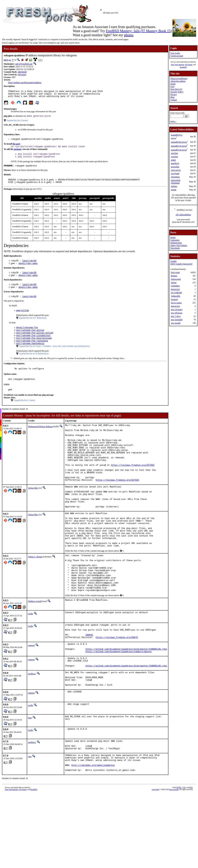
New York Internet (177, 65)
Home (173, 237)
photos (129, 35)
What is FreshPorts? (179, 78)
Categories (175, 240)
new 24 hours (177, 310)
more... (173, 121)
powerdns (175, 167)
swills (30, 659)
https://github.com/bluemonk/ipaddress (25, 83)
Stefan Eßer (33, 513)
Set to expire (176, 303)
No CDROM (176, 293)
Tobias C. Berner (35, 594)
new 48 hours (177, 313)
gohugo (174, 186)
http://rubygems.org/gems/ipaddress (93, 825)
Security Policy (177, 92)
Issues (173, 84)
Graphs (173, 261)
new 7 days (176, 316)
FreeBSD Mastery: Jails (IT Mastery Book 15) (139, 31)
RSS (191, 849)
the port (16, 147)
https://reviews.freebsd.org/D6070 (117, 685)
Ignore (174, 283)
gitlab (173, 160)
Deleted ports (176, 243)
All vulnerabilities (183, 215)
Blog (172, 97)
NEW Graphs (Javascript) (181, 264)
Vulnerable (176, 296)
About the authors (178, 81)
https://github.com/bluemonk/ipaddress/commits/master (119, 702)
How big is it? (176, 89)
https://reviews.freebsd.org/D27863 (133, 486)
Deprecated (176, 279)
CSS (184, 849)
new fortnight (177, 320)
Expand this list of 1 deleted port (33, 326)
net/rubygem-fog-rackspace (32, 351)
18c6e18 (22, 72)
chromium (175, 177)
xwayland (175, 173)
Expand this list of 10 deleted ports (34, 364)
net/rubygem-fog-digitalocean (34, 348)
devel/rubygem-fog (27, 336)
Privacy (174, 94)
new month (176, 323)
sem (30, 814)
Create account (177, 56)
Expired (174, 299)
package (18, 152)
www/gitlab (23, 319)
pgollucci (32, 726)
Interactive (175, 306)
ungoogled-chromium (176, 182)
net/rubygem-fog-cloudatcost (33, 345)
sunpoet (31, 693)
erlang (174, 190)
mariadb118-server (179, 150)
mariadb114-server (179, 146)
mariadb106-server (179, 142)
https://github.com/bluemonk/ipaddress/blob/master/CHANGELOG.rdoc (126, 699)
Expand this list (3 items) (17, 123)
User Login (175, 53)
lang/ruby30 (29, 266)
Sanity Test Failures (179, 245)
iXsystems (189, 65)
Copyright (155, 851)
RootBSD (183, 67)
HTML (179, 849)
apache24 (175, 163)
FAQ (172, 86)
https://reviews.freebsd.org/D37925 (117, 505)
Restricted (175, 289)
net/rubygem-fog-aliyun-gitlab (35, 342)
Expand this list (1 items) (24, 413)
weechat (174, 153)
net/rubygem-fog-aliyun (30, 339)
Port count (175, 272)
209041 (89, 682)
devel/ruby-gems (28, 269)
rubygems (22, 75)
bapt (30, 773)
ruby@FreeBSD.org (24, 64)
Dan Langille (174, 851)
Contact (174, 100)
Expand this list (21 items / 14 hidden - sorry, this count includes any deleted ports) (54, 357)
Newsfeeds (175, 248)
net (10, 60)
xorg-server (176, 170)
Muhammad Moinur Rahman (40, 439)
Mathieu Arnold (35, 646)
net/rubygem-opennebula (30, 354)
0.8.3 (6, 60)
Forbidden (175, 286)
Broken (174, 276)
